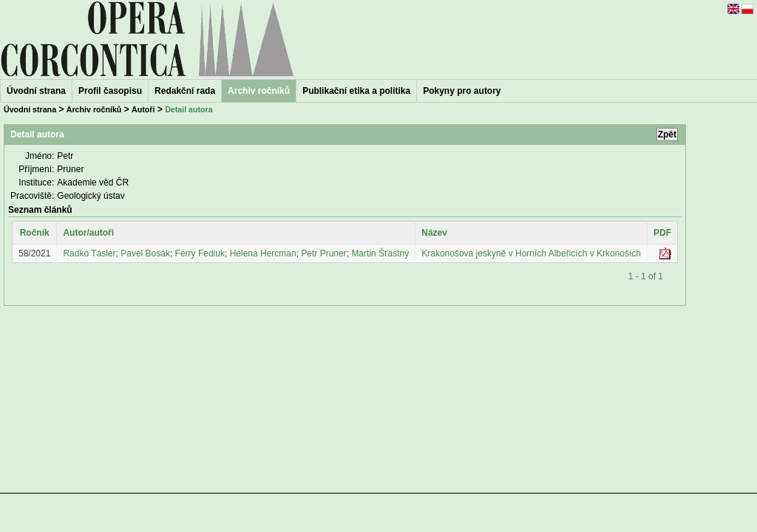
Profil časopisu (110, 91)
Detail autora (189, 109)
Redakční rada (185, 91)
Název (434, 233)
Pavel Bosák (145, 253)
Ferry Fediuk (200, 253)
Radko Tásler (89, 253)
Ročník (35, 233)
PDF (662, 233)
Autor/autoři (88, 233)
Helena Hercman (263, 253)
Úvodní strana (36, 91)
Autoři (143, 109)
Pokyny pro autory (462, 91)
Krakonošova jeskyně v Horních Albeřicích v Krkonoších (531, 253)
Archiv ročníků (94, 109)
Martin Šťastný (380, 253)
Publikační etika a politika (356, 91)
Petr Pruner (323, 253)
